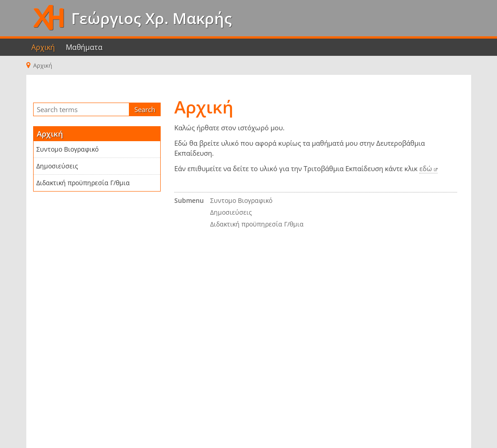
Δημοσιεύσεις (57, 166)
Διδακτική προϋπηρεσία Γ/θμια (83, 183)
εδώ (426, 168)
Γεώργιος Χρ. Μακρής (150, 18)
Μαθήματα (84, 47)
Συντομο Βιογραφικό (67, 149)
